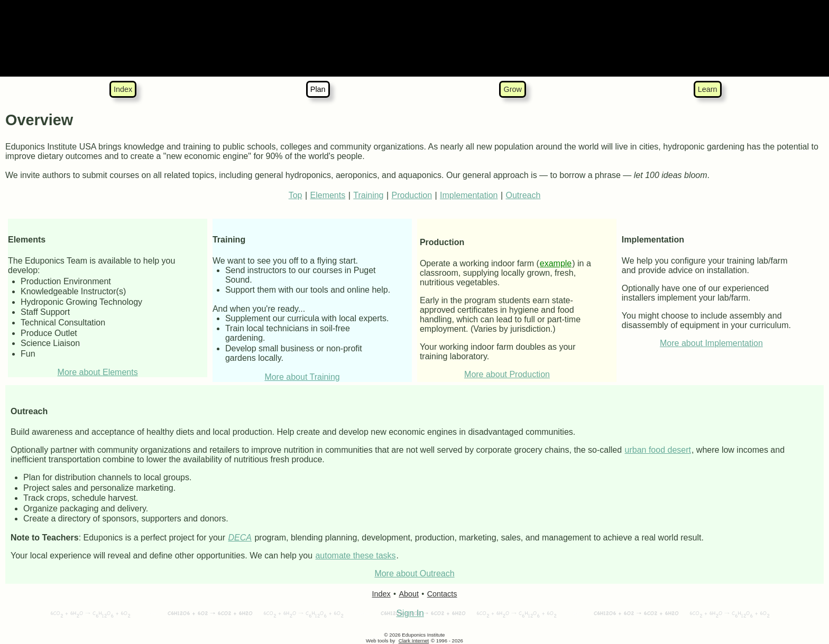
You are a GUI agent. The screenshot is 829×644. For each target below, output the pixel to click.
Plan (318, 89)
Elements (328, 195)
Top (296, 195)
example (556, 263)
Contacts (442, 594)
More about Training (302, 377)
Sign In (410, 613)
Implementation (469, 195)
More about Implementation (711, 343)
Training (368, 195)
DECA (240, 538)
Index (123, 89)
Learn (708, 89)
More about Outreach (414, 573)
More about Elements (98, 372)
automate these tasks (355, 556)
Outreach (523, 195)
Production (412, 195)
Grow (512, 89)
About (409, 594)
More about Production (507, 374)
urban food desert (658, 450)
